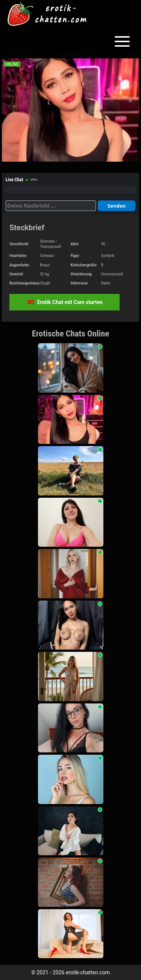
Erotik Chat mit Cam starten (65, 302)
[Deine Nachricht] (51, 206)
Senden (117, 206)
